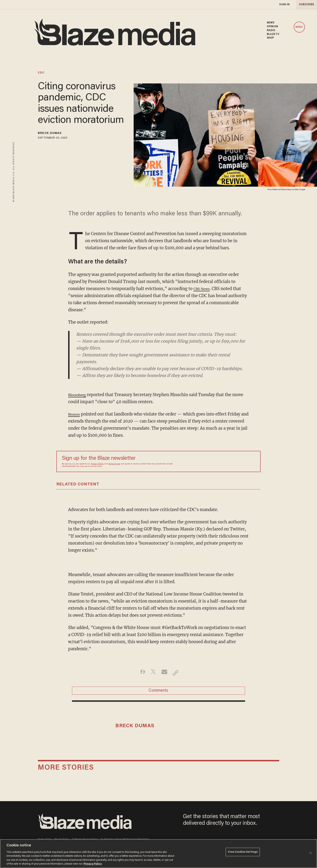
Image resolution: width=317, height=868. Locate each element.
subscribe (305, 5)
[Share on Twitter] (152, 673)
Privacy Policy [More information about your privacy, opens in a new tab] (93, 864)
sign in (284, 5)
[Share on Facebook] (139, 673)
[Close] (311, 853)
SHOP (270, 38)
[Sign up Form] (227, 462)
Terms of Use (114, 464)
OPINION (272, 27)
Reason (75, 414)
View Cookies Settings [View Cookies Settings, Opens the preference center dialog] (243, 853)
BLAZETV (273, 34)
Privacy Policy (97, 464)
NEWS (271, 23)
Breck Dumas (54, 134)
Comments (158, 693)
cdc (41, 73)
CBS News (203, 289)
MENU (299, 27)
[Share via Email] (165, 673)
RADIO (271, 31)
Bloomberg (79, 395)
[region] (158, 854)
